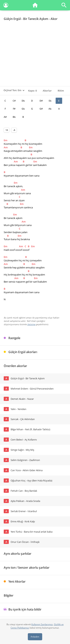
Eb (50, 101)
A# (5, 117)
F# (14, 109)
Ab (50, 109)
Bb (14, 117)
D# (41, 101)
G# (41, 109)
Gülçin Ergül (12, 19)
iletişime (31, 324)
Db (23, 101)
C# (14, 101)
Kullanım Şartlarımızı (42, 624)
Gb (23, 109)
